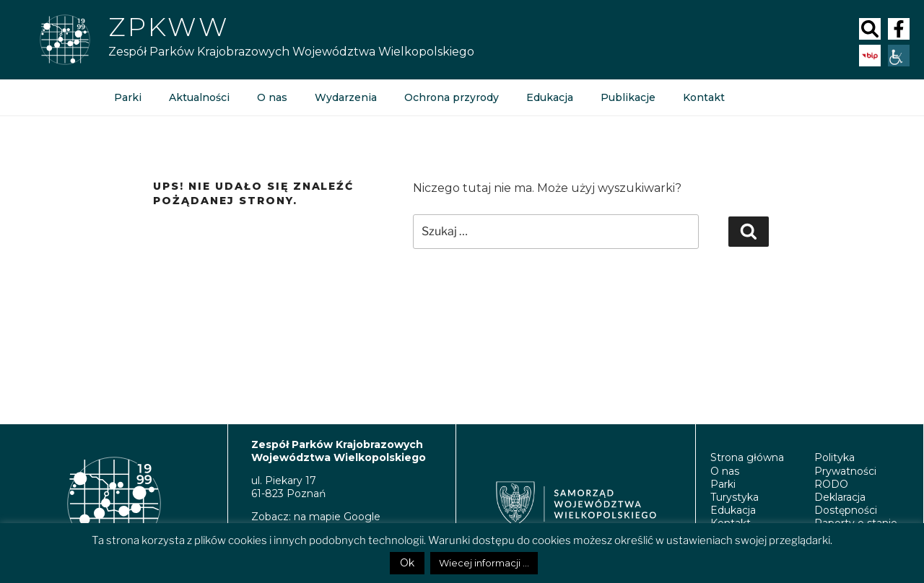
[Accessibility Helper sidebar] (899, 56)
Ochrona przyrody (452, 97)
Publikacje (628, 97)
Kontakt (704, 97)
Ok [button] (407, 563)
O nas (272, 97)
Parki (128, 97)
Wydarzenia (346, 97)
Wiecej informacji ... (484, 563)
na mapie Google (337, 517)
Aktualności (199, 97)
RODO (831, 484)
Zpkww (169, 27)
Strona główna (747, 457)
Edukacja (550, 97)
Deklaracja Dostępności (846, 504)
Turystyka (735, 497)
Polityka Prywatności (845, 464)
